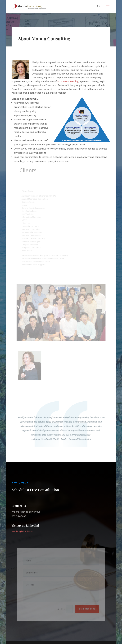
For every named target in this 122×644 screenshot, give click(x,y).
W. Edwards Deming (68, 81)
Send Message (86, 607)
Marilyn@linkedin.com (23, 531)
